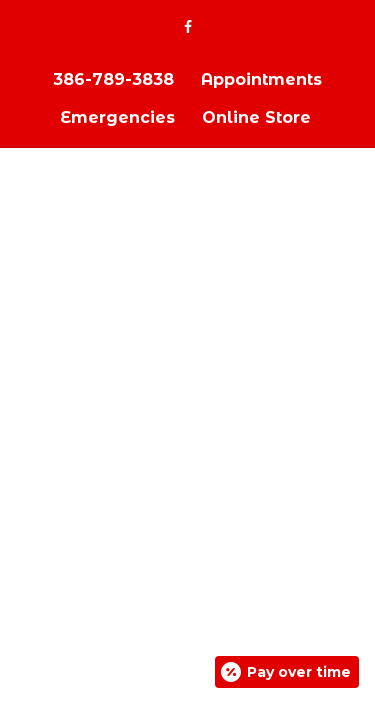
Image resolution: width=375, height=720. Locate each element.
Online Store (256, 117)
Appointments (261, 79)
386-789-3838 (113, 79)
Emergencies (117, 117)
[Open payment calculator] (287, 672)
